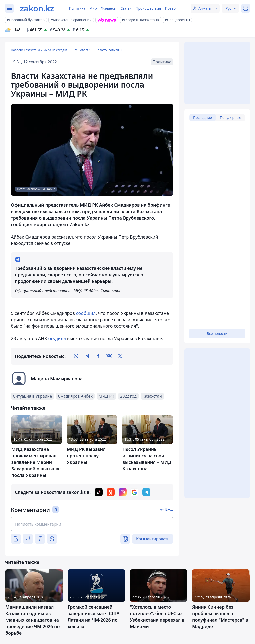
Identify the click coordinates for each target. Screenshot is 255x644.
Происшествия (148, 8)
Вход (169, 509)
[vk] (109, 356)
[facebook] (98, 356)
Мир (93, 8)
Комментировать (153, 539)
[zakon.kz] (37, 8)
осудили (57, 338)
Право (170, 8)
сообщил (86, 313)
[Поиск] (246, 8)
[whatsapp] (76, 356)
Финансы (109, 8)
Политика (77, 8)
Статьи (126, 8)
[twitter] (120, 356)
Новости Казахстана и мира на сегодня (39, 50)
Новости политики (109, 50)
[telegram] (87, 356)
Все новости (82, 50)
